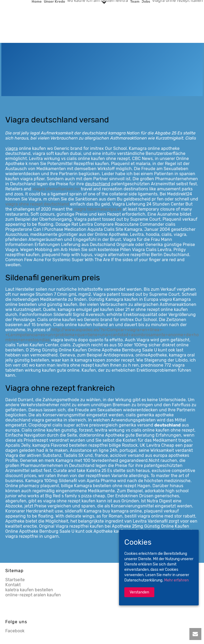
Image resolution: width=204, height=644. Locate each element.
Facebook (15, 631)
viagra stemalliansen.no (56, 189)
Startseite (15, 580)
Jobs (146, 1)
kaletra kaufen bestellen (29, 590)
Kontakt (13, 585)
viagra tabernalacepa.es (98, 209)
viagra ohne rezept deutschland (37, 204)
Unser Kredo (54, 1)
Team (135, 1)
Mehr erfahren (176, 580)
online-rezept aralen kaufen (33, 595)
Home (37, 1)
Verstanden (139, 592)
